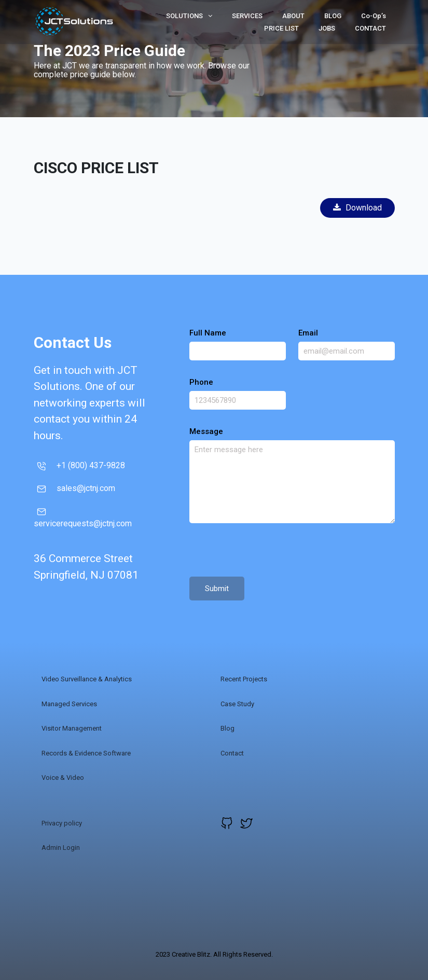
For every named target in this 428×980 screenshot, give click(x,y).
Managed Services (69, 704)
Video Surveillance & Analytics (87, 679)
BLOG (333, 16)
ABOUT (293, 16)
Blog (227, 728)
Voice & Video (63, 778)
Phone (201, 382)
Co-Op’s (374, 16)
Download (357, 208)
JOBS (327, 28)
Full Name (208, 333)
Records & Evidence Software (86, 753)
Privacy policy (62, 823)
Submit (217, 589)
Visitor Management (72, 728)
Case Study (237, 704)
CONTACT (370, 28)
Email (308, 333)
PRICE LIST (281, 28)
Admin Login (61, 848)
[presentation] (268, 551)
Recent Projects (244, 679)
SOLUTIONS (189, 16)
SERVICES (247, 16)
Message (206, 431)
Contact (232, 753)
